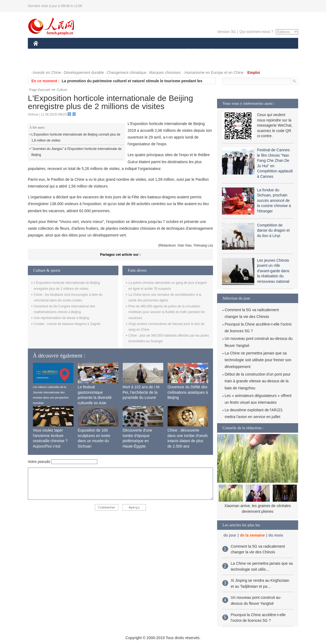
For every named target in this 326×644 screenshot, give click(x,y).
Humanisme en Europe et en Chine (214, 73)
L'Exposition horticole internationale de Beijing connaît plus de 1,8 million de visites (76, 137)
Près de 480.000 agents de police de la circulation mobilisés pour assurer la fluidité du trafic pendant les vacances (167, 312)
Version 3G (226, 32)
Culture (62, 90)
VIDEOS (66, 62)
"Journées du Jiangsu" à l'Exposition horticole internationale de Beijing (76, 152)
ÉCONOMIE (66, 51)
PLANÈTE (209, 51)
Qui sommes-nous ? (256, 32)
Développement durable (84, 73)
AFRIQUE (113, 51)
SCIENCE (137, 51)
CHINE (43, 51)
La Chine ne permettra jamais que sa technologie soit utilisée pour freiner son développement (258, 360)
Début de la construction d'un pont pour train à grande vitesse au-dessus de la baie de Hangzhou (258, 381)
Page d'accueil (40, 90)
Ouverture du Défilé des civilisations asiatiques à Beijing (188, 392)
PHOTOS (44, 62)
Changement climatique (127, 73)
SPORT (231, 51)
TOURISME (254, 51)
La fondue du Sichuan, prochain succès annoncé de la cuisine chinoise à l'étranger (274, 201)
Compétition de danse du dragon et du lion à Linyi (273, 230)
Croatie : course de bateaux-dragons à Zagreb (67, 324)
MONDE (91, 51)
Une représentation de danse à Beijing (61, 318)
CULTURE (161, 51)
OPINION (280, 51)
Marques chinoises (165, 73)
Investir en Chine (47, 73)
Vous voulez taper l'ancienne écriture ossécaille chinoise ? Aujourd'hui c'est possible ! (50, 441)
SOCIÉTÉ (185, 51)
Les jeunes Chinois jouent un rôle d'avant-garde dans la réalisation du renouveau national (273, 271)
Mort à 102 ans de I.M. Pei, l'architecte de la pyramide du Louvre (142, 392)
